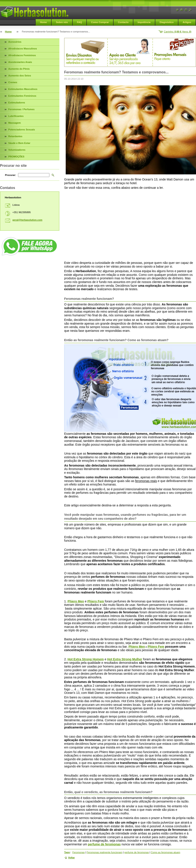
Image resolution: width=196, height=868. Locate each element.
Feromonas (79, 852)
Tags (67, 852)
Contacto (123, 22)
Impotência (144, 22)
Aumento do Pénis (19, 69)
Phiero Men (76, 601)
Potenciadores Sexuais (22, 130)
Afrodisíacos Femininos (22, 55)
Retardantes (15, 136)
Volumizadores (17, 150)
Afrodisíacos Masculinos (23, 49)
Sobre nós (62, 22)
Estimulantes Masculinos (23, 89)
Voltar (71, 858)
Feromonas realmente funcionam (104, 852)
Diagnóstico (167, 22)
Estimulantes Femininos (22, 96)
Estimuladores (17, 103)
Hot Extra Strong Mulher (125, 659)
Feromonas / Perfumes (21, 109)
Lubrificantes (16, 116)
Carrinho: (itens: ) (178, 32)
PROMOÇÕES (16, 157)
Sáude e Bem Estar (19, 143)
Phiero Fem (96, 601)
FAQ (80, 22)
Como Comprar (100, 22)
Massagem (14, 123)
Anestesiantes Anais (20, 62)
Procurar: (10, 175)
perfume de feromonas (104, 844)
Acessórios (15, 42)
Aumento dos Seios (20, 76)
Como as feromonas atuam (165, 852)
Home (43, 22)
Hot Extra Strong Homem (86, 659)
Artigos (187, 22)
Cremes (13, 82)
